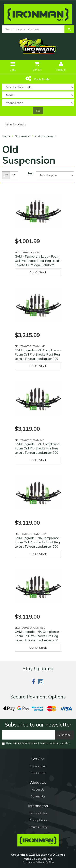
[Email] (28, 735)
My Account (38, 766)
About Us (38, 790)
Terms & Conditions (41, 743)
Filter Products (16, 124)
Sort (30, 173)
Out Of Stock (38, 272)
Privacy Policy (63, 743)
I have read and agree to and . (36, 743)
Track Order (38, 773)
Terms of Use (38, 813)
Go (38, 111)
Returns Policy (38, 827)
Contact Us (38, 796)
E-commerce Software (34, 862)
